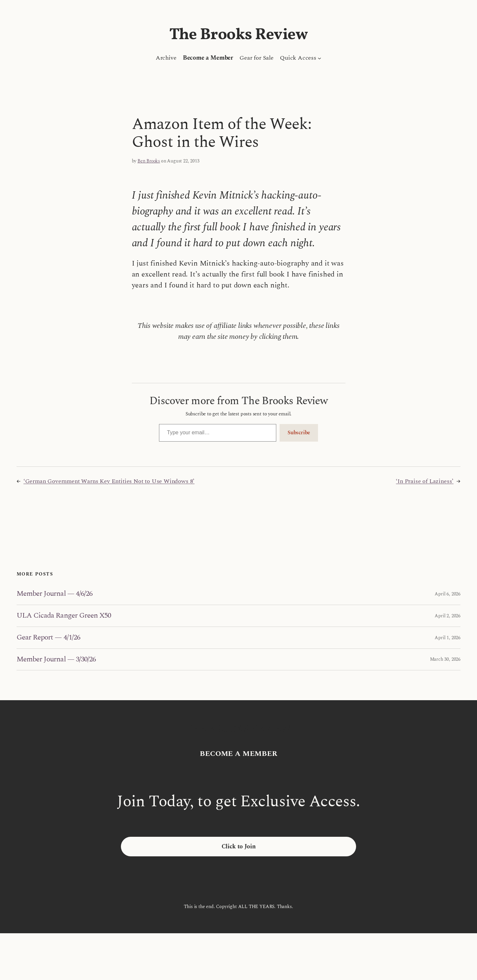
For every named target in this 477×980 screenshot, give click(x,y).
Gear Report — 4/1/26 (48, 638)
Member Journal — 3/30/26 (56, 660)
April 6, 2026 (448, 594)
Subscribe (299, 433)
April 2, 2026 (448, 616)
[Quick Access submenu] (319, 58)
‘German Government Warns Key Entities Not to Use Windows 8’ (109, 481)
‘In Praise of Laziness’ (425, 481)
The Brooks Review (239, 35)
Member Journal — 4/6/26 (54, 594)
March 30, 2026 (445, 659)
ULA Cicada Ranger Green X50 (64, 616)
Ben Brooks (149, 161)
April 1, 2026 (448, 638)
